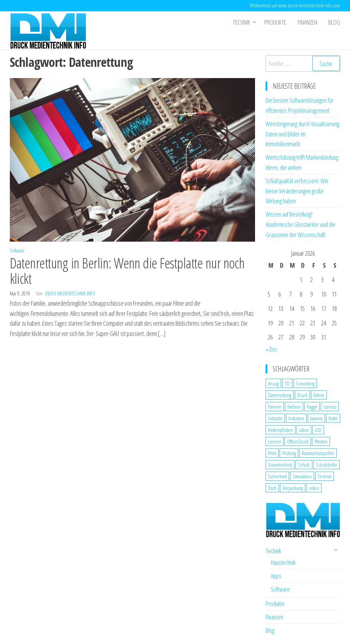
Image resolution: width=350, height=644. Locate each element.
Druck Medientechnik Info (70, 294)
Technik (243, 22)
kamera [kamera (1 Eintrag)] (316, 418)
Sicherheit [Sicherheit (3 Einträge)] (277, 476)
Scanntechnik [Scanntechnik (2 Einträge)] (280, 465)
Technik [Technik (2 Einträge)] (324, 476)
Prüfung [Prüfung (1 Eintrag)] (289, 453)
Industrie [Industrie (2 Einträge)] (296, 418)
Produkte (277, 22)
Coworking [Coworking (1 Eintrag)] (305, 383)
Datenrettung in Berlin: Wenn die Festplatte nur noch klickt (127, 271)
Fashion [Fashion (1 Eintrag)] (294, 407)
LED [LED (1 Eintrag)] (318, 430)
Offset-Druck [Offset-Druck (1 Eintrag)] (298, 441)
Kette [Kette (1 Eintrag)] (333, 418)
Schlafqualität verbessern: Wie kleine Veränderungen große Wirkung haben (297, 191)
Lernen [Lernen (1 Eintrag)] (275, 441)
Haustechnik (283, 562)
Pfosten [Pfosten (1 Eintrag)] (321, 441)
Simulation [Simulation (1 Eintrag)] (302, 476)
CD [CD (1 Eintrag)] (287, 383)
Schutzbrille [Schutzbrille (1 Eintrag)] (327, 465)
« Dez (271, 349)
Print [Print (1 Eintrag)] (272, 453)
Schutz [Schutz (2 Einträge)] (304, 465)
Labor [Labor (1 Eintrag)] (304, 430)
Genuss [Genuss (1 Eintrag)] (330, 407)
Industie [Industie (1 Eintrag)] (275, 418)
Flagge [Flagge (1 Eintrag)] (312, 407)
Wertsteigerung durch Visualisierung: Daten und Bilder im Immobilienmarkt (303, 134)
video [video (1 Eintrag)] (314, 488)
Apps (276, 576)
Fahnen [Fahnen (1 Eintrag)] (275, 407)
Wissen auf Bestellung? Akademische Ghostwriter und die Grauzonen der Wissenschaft (301, 224)
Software (17, 251)
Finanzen (308, 22)
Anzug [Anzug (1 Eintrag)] (273, 383)
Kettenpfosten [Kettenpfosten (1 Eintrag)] (281, 430)
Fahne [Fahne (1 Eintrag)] (319, 395)
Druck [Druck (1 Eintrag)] (302, 395)
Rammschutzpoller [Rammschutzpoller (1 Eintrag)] (318, 453)
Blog (335, 22)
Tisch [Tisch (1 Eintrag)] (272, 488)
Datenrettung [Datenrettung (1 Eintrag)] (280, 395)
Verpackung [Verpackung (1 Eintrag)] (293, 488)
